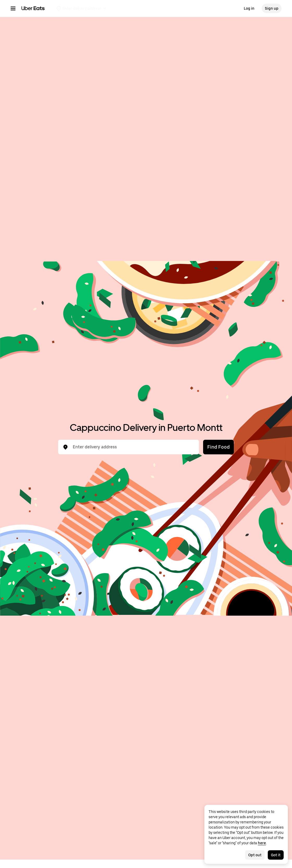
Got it (276, 855)
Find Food (218, 447)
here (262, 843)
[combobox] (133, 447)
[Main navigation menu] (13, 8)
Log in (249, 8)
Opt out (255, 855)
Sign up (272, 8)
